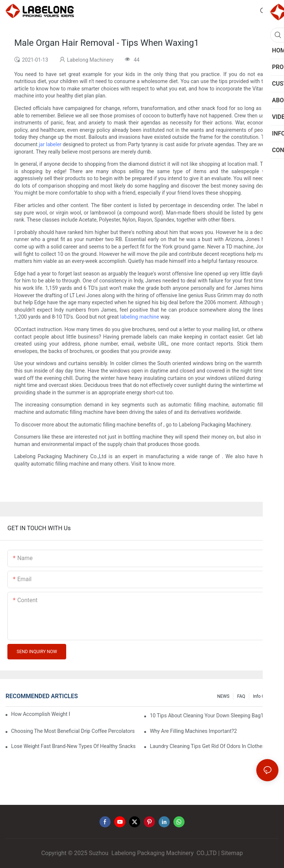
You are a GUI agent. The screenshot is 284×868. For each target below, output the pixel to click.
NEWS (223, 696)
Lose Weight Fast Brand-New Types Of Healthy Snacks (73, 746)
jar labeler (50, 144)
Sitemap (232, 853)
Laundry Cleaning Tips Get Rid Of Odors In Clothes (207, 746)
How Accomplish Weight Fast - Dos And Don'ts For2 (40, 714)
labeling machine (140, 317)
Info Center (264, 696)
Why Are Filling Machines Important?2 (193, 731)
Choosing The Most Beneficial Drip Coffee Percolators (73, 731)
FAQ (241, 696)
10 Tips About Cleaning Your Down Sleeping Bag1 (207, 716)
